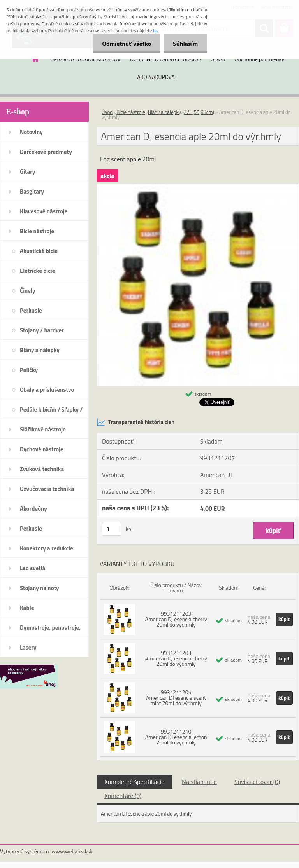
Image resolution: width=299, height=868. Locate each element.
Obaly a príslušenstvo (47, 390)
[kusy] (112, 529)
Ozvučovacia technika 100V (47, 491)
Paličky (29, 370)
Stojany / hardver (42, 330)
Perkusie (31, 310)
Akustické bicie (39, 251)
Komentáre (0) (123, 796)
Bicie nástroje (37, 231)
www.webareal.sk (72, 851)
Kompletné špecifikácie (134, 782)
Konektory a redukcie (47, 548)
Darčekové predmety (46, 152)
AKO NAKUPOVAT (157, 77)
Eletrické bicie (37, 271)
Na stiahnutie (199, 782)
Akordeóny (33, 509)
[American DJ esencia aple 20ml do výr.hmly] (198, 187)
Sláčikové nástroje (43, 429)
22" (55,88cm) (199, 112)
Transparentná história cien (135, 422)
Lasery (28, 647)
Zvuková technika (42, 469)
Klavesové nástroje (44, 211)
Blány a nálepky (40, 350)
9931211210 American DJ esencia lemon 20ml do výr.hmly (176, 737)
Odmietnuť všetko (125, 44)
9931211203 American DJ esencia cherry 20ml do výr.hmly (176, 619)
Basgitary (32, 191)
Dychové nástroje (42, 449)
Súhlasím (185, 44)
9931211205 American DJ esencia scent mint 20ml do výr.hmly (176, 698)
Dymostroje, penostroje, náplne (50, 630)
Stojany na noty (40, 588)
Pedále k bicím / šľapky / (51, 410)
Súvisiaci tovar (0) (257, 782)
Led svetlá (33, 568)
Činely (28, 291)
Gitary (27, 172)
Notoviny (31, 132)
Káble (27, 608)
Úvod (107, 112)
